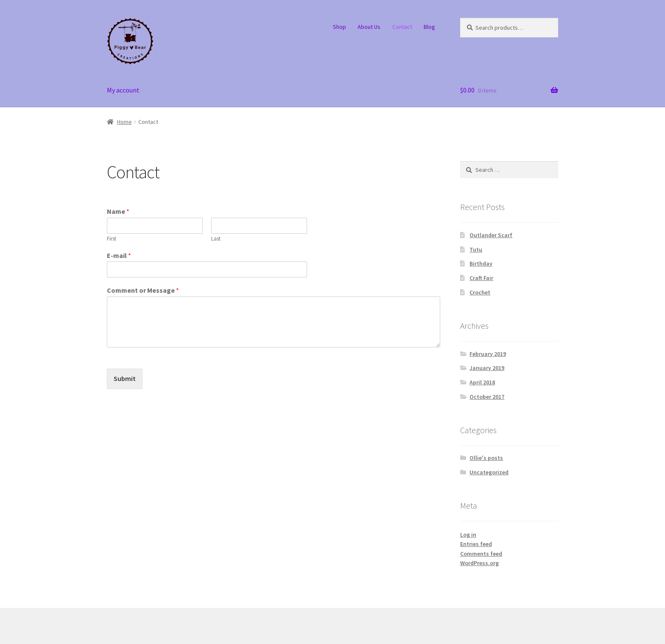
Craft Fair (481, 278)
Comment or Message (143, 290)
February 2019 (488, 354)
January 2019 (487, 368)
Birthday (481, 263)
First (112, 239)
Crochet (480, 292)
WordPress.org (479, 563)
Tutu (476, 249)
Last (216, 239)
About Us (369, 27)
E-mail (119, 255)
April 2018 (482, 382)
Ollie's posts (486, 458)
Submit (125, 378)
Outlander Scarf (491, 235)
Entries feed (476, 544)
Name (118, 211)
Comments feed (481, 554)
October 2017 (487, 397)
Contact (402, 27)
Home (124, 122)
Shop (339, 27)
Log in (468, 535)
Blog (429, 27)
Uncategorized (489, 472)
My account (123, 90)
